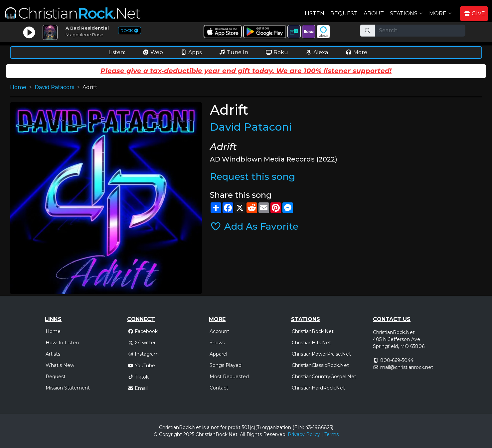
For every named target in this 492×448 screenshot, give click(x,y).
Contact (219, 388)
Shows (217, 343)
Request (344, 13)
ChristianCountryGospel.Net (324, 377)
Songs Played (226, 365)
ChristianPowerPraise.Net (321, 354)
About (374, 13)
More (356, 52)
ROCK (130, 30)
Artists (53, 354)
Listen (315, 13)
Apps (191, 52)
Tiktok (138, 377)
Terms (331, 434)
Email (138, 388)
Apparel (218, 354)
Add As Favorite (254, 226)
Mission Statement (68, 388)
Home (18, 87)
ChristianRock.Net (313, 331)
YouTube (142, 366)
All (243, 434)
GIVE (474, 13)
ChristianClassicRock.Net (320, 365)
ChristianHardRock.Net (318, 388)
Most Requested (229, 377)
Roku (277, 52)
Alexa (317, 52)
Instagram (143, 354)
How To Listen (62, 343)
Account (219, 331)
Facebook (143, 331)
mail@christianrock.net (407, 367)
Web (153, 52)
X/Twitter (142, 343)
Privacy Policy (304, 434)
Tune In (234, 52)
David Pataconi (54, 87)
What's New (60, 365)
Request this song (252, 176)
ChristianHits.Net (311, 343)
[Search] (420, 31)
